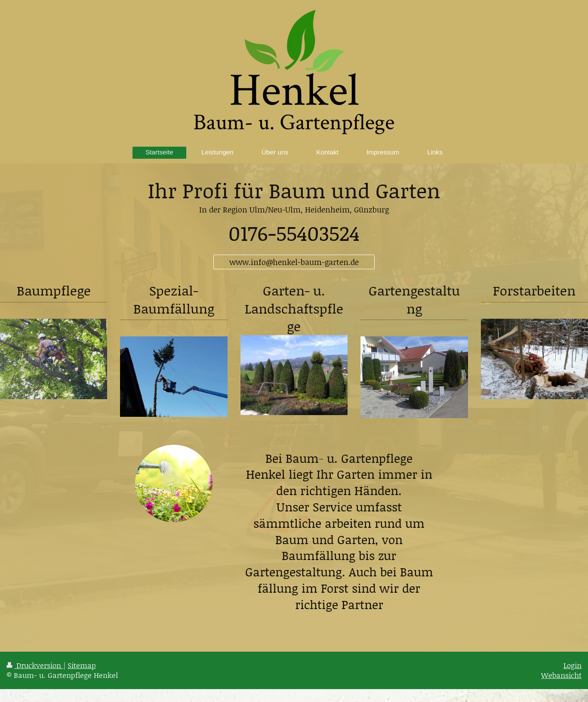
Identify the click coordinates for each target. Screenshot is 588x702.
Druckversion (35, 665)
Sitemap (82, 665)
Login (573, 665)
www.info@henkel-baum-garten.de (294, 262)
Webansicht (561, 675)
